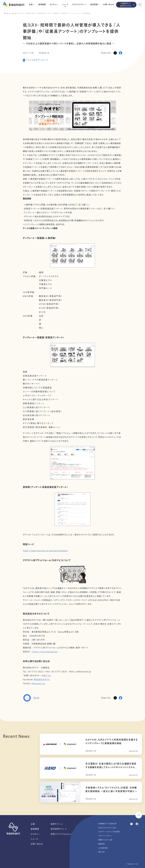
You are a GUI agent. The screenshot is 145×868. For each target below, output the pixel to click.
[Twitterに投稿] (115, 698)
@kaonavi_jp (38, 684)
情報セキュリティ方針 (105, 840)
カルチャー (54, 5)
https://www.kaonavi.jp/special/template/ (45, 551)
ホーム (6, 13)
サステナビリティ (78, 5)
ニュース (65, 5)
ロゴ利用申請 (103, 848)
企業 (31, 5)
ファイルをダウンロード (37, 60)
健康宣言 (102, 844)
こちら (48, 676)
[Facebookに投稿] (121, 53)
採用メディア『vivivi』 (61, 834)
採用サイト (56, 824)
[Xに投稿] (115, 53)
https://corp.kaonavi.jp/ (45, 652)
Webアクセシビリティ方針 (107, 828)
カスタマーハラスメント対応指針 (109, 832)
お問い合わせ (109, 5)
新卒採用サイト (59, 829)
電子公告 (102, 852)
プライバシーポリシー (105, 836)
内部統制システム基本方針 (108, 824)
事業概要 (42, 5)
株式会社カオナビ (42, 680)
